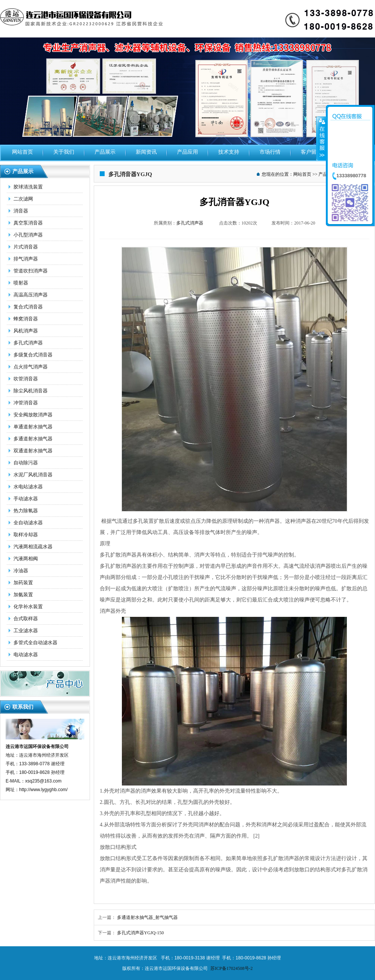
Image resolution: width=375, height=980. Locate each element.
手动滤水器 (26, 499)
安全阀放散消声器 (33, 415)
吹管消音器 (26, 379)
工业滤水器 (26, 631)
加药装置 (23, 583)
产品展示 (105, 152)
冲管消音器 (26, 403)
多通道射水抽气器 (33, 439)
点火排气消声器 (31, 367)
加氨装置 (23, 595)
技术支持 (229, 152)
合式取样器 (26, 619)
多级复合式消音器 (33, 355)
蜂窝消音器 (26, 319)
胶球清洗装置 (28, 187)
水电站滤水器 (28, 487)
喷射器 (21, 283)
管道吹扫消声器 (31, 271)
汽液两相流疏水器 (33, 547)
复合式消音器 (28, 307)
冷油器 (21, 571)
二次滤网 (23, 199)
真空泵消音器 (28, 223)
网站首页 (22, 152)
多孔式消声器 (28, 343)
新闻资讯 (146, 152)
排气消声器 (26, 259)
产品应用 (187, 152)
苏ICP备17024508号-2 (232, 968)
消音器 (21, 211)
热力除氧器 (26, 511)
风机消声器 (26, 331)
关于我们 (64, 152)
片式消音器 (26, 247)
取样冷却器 (26, 535)
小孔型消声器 (28, 235)
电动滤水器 (26, 655)
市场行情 (270, 152)
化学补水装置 (28, 607)
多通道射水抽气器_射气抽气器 (147, 917)
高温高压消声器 (31, 295)
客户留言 (311, 152)
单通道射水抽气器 (33, 427)
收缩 (321, 138)
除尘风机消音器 (31, 391)
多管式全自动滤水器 (35, 643)
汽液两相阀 (26, 559)
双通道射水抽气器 (33, 451)
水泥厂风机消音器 (33, 475)
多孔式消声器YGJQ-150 (140, 933)
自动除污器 (26, 463)
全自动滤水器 (28, 523)
